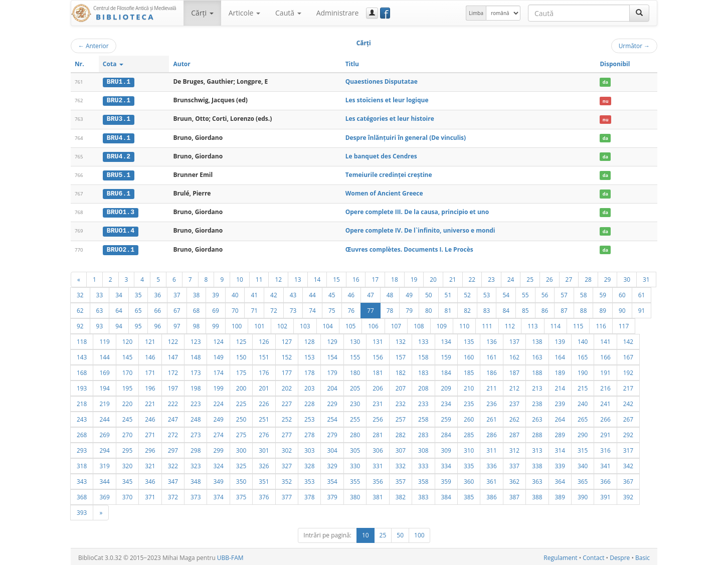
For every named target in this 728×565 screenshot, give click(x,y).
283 (423, 433)
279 (332, 433)
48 (390, 293)
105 (350, 324)
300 (241, 448)
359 (446, 479)
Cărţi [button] (202, 13)
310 (469, 448)
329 (332, 464)
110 (464, 324)
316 (605, 448)
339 (560, 464)
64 (119, 308)
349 (218, 479)
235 (469, 402)
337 (514, 464)
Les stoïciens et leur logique (387, 100)
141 (605, 339)
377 (287, 495)
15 (336, 277)
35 (138, 293)
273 (196, 433)
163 (537, 355)
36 (157, 293)
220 (127, 402)
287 (514, 433)
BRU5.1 (119, 174)
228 (309, 402)
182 (401, 370)
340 (583, 464)
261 (491, 417)
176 (264, 370)
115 (578, 324)
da (605, 82)
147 (173, 355)
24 (511, 277)
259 (446, 417)
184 (446, 370)
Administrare (338, 13)
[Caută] (639, 13)
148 (196, 355)
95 (138, 324)
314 (560, 448)
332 (401, 464)
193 (82, 386)
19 (414, 277)
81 (448, 308)
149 (218, 355)
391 (605, 495)
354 (332, 479)
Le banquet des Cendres (381, 155)
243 (82, 417)
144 (104, 355)
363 (537, 479)
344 (104, 479)
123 (196, 339)
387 (514, 495)
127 (287, 339)
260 (469, 417)
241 (605, 402)
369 (104, 495)
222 (173, 402)
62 (80, 308)
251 (264, 417)
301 (264, 448)
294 (104, 448)
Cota (113, 64)
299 (218, 448)
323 (196, 464)
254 (332, 417)
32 (80, 293)
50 (429, 293)
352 (287, 479)
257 (401, 417)
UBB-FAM (230, 556)
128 (309, 339)
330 (355, 464)
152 (287, 355)
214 (560, 386)
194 (104, 386)
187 (514, 370)
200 (241, 386)
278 (309, 433)
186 (491, 370)
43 (293, 293)
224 (218, 402)
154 (332, 355)
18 (395, 277)
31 (646, 277)
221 (150, 402)
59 (603, 293)
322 (173, 464)
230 (355, 402)
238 (537, 402)
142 (628, 339)
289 (560, 433)
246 (150, 417)
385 (469, 495)
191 (605, 370)
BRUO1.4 (121, 229)
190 (583, 370)
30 (627, 277)
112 (510, 324)
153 (309, 355)
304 (332, 448)
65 (138, 308)
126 (264, 339)
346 (150, 479)
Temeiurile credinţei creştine (389, 174)
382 (401, 495)
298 (196, 448)
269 (104, 433)
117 (624, 324)
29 (608, 277)
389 (560, 495)
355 (355, 479)
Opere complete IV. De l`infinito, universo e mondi (420, 229)
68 (197, 308)
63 (100, 308)
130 (355, 339)
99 (216, 324)
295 (127, 448)
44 (312, 293)
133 (423, 339)
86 (545, 308)
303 (309, 448)
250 (241, 417)
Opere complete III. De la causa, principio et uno (417, 211)
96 (157, 324)
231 (378, 402)
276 (264, 433)
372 (173, 495)
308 (423, 448)
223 (196, 402)
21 (453, 277)
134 (446, 339)
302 (287, 448)
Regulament (560, 556)
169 (104, 370)
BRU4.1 (119, 137)
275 (241, 433)
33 (100, 293)
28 (588, 277)
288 (537, 433)
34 (119, 293)
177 (287, 370)
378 (309, 495)
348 (196, 479)
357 (401, 479)
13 (298, 277)
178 (309, 370)
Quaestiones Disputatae (382, 81)
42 (274, 293)
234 (446, 402)
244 (104, 417)
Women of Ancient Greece (384, 192)
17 (375, 277)
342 (628, 464)
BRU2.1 (119, 100)
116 (601, 324)
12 (278, 277)
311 (491, 448)
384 (446, 495)
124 (218, 339)
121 (150, 339)
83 (487, 308)
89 (603, 308)
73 (293, 308)
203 (309, 386)
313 (537, 448)
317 (628, 448)
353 (309, 479)
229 (332, 402)
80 (429, 308)
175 (241, 370)
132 (401, 339)
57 (564, 293)
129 (332, 339)
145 (127, 355)
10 (240, 277)
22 (472, 277)
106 (373, 324)
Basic (643, 556)
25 (530, 277)
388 (537, 495)
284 (446, 433)
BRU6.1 (119, 193)
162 (514, 355)
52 (467, 293)
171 (150, 370)
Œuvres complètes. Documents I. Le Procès (409, 247)
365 (583, 479)
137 (514, 339)
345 (127, 479)
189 (560, 370)
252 (287, 417)
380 (355, 495)
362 (514, 479)
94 (119, 324)
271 (150, 433)
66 (157, 308)
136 (491, 339)
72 (274, 308)
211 (491, 386)
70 (235, 308)
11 (259, 277)
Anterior (94, 46)
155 (355, 355)
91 (642, 308)
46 (351, 293)
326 (264, 464)
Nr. (79, 64)
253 (309, 417)
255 (355, 417)
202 (287, 386)
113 (532, 324)
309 (446, 448)
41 (254, 293)
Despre (620, 556)
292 (628, 433)
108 (419, 324)
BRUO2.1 (121, 248)
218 (82, 402)
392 (628, 495)
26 (550, 277)
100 (237, 324)
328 (309, 464)
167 (628, 355)
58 (584, 293)
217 (628, 386)
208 (423, 386)
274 (218, 433)
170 (127, 370)
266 (605, 417)
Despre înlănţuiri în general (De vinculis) (406, 137)
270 (127, 433)
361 (491, 479)
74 (312, 308)
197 (173, 386)
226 (264, 402)
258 (423, 417)
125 (241, 339)
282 (401, 433)
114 (556, 324)
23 (491, 277)
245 (127, 417)
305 (355, 448)
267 (628, 417)
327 (287, 464)
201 (264, 386)
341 (605, 464)
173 (196, 370)
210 (469, 386)
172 (173, 370)
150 (241, 355)
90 (622, 308)
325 (241, 464)
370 (127, 495)
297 (173, 448)
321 (150, 464)
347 (173, 479)
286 (491, 433)
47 (371, 293)
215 (583, 386)
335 (469, 464)
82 (467, 308)
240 (583, 402)
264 (560, 417)
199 (218, 386)
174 (218, 370)
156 (378, 355)
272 (173, 433)
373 (196, 495)
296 (150, 448)
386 (491, 495)
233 (423, 402)
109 (442, 324)
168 (82, 370)
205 (355, 386)
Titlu (352, 64)
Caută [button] (288, 13)
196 (150, 386)
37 (177, 293)
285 (469, 433)
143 (82, 355)
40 (235, 293)
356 (378, 479)
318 (82, 464)
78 (390, 308)
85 (525, 308)
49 (409, 293)
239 (560, 402)
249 (218, 417)
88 (584, 308)
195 (127, 386)
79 (409, 308)
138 (537, 339)
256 (378, 417)
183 (423, 370)
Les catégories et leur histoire (390, 119)
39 (216, 293)
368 (82, 495)
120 (127, 339)
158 (423, 355)
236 (491, 402)
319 (104, 464)
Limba (476, 13)
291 (605, 433)
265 (583, 417)
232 (401, 402)
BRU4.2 (119, 155)
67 (177, 308)
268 (82, 433)
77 (371, 308)
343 (82, 479)
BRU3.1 (119, 119)
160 (469, 355)
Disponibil (615, 64)
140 (583, 339)
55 (525, 293)
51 (448, 293)
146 (150, 355)
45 (332, 293)
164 (560, 355)
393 (82, 510)
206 (378, 386)
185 (469, 370)
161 (491, 355)
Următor (634, 46)
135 (469, 339)
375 (241, 495)
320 (127, 464)
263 (537, 417)
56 (545, 293)
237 (514, 402)
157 (401, 355)
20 (433, 277)
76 (351, 308)
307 (401, 448)
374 (218, 495)
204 (332, 386)
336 (491, 464)
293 (82, 448)
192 (628, 370)
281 (378, 433)
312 (514, 448)
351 (264, 479)
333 (423, 464)
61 (642, 293)
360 (469, 479)
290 (583, 433)
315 (583, 448)
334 (446, 464)
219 (104, 402)
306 (378, 448)
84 (506, 308)
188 (537, 370)
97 (177, 324)
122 (173, 339)
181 (378, 370)
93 (100, 324)
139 (560, 339)
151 (264, 355)
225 (241, 402)
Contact (593, 556)
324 (218, 464)
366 (605, 479)
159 (446, 355)
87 (564, 308)
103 (305, 324)
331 (378, 464)
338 (537, 464)
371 (150, 495)
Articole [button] (244, 13)
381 (378, 495)
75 (332, 308)
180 (355, 370)
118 (82, 339)
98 (197, 324)
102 (282, 324)
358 (423, 479)
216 (605, 386)
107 (396, 324)
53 (487, 293)
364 (560, 479)
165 (583, 355)
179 (332, 370)
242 (628, 402)
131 (378, 339)
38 (197, 293)
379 (332, 495)
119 (104, 339)
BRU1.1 (119, 82)
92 (80, 324)
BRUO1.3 (121, 211)
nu (606, 101)
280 (355, 433)
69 (216, 308)
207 (401, 386)
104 (328, 324)
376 (264, 495)
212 (514, 386)
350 (241, 479)
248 (196, 417)
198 (196, 386)
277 (287, 433)
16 (356, 277)
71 (254, 308)
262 (514, 417)
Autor (181, 64)
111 (487, 324)
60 (622, 293)
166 (605, 355)
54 (506, 293)
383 (423, 495)
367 (628, 479)
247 (173, 417)
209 (446, 386)
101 (259, 324)
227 (287, 402)
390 (583, 495)
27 (569, 277)
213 (537, 386)
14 (317, 277)
